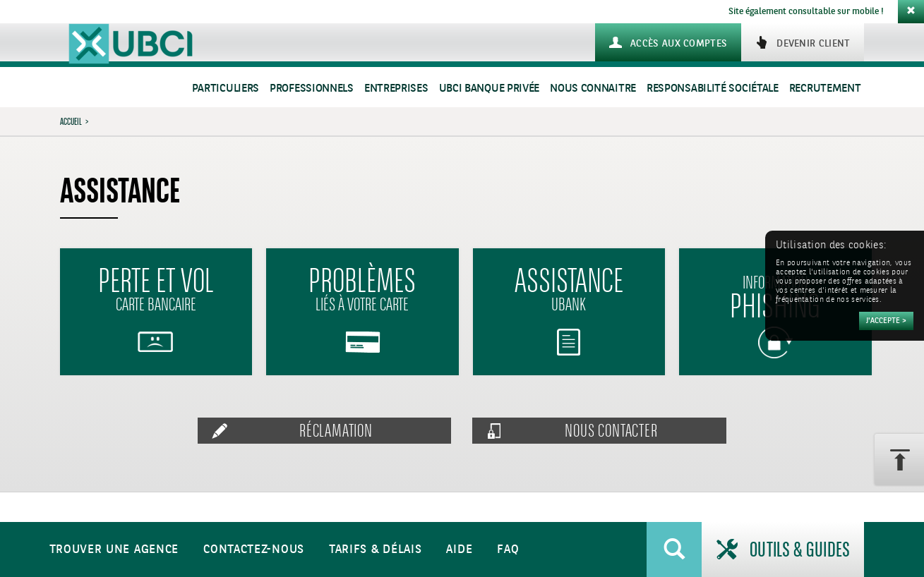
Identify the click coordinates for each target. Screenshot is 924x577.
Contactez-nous (254, 550)
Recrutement (825, 89)
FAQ (508, 550)
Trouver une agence (114, 550)
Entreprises (396, 89)
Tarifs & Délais (376, 550)
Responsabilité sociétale (713, 89)
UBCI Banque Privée (490, 89)
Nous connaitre (593, 89)
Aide (459, 550)
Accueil (71, 121)
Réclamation (336, 431)
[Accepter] (886, 321)
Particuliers (226, 89)
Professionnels (312, 89)
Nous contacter (611, 431)
